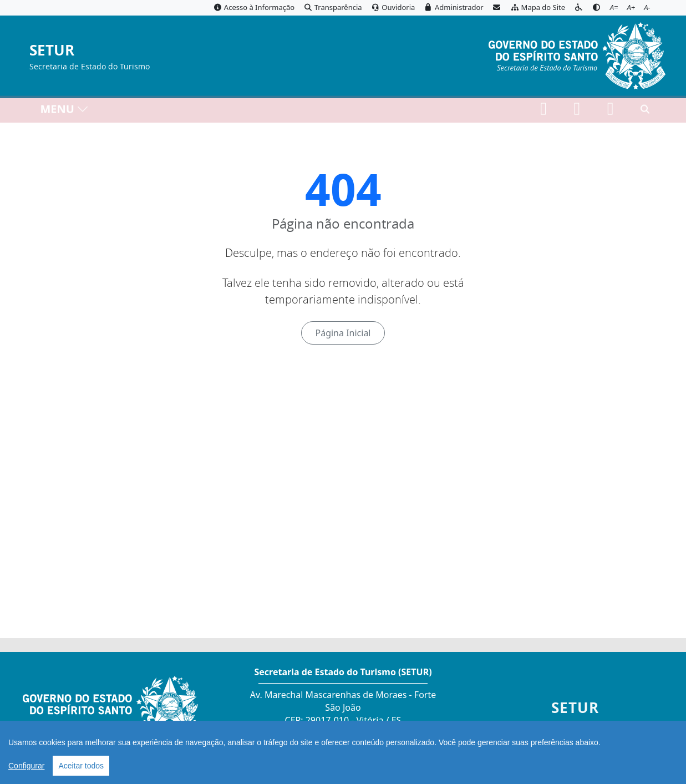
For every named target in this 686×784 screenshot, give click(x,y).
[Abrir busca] (645, 112)
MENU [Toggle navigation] (65, 111)
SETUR (52, 51)
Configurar (26, 766)
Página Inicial (343, 333)
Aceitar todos (81, 766)
